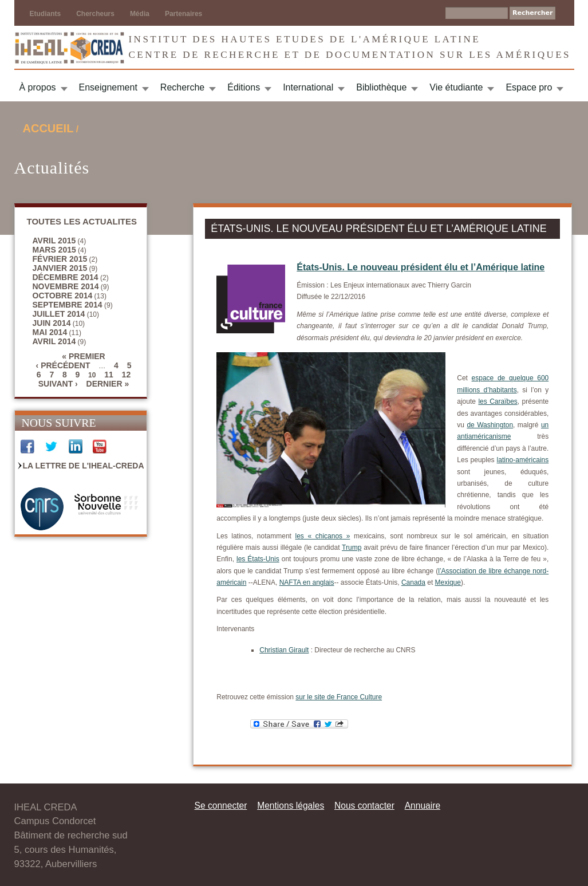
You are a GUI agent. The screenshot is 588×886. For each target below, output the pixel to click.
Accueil (48, 128)
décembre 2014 (66, 277)
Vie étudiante (456, 87)
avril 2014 (54, 341)
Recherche (182, 87)
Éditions (244, 87)
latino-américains (523, 460)
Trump (352, 548)
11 (109, 375)
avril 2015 (54, 241)
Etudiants (46, 14)
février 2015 (60, 259)
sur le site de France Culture (339, 697)
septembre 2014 (68, 305)
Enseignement (108, 87)
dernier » (108, 384)
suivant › (58, 384)
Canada (413, 582)
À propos (38, 87)
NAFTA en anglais (307, 582)
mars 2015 (54, 250)
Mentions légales (291, 806)
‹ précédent (63, 365)
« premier (83, 356)
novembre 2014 (66, 286)
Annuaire (423, 806)
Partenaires (183, 14)
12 (127, 375)
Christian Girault (284, 650)
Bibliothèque (381, 87)
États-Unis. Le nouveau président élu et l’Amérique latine (421, 267)
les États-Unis (258, 559)
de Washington (490, 425)
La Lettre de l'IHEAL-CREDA (84, 466)
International (308, 87)
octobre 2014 (63, 296)
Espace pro (529, 87)
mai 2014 (50, 332)
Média (140, 14)
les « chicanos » (323, 536)
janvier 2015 (60, 268)
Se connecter (221, 806)
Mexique (448, 582)
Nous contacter (364, 806)
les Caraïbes (498, 401)
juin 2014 (52, 323)
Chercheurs (95, 14)
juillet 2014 (59, 314)
